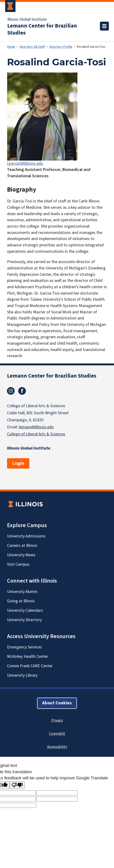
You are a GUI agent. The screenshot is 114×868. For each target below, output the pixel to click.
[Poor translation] (17, 785)
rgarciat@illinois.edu (25, 164)
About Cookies (57, 703)
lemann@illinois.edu (36, 427)
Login (18, 463)
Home (11, 47)
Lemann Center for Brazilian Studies (42, 29)
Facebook (22, 391)
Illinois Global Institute (27, 20)
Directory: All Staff (32, 47)
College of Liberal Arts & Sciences (36, 434)
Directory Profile (61, 47)
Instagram (11, 391)
